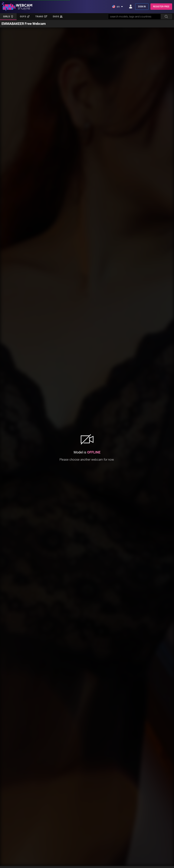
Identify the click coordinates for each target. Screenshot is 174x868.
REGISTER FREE (161, 7)
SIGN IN (142, 7)
